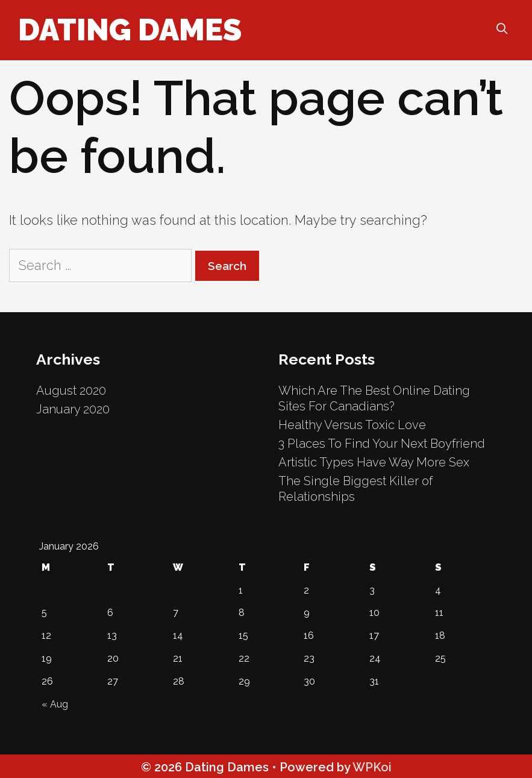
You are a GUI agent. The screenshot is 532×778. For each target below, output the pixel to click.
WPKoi (372, 767)
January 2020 (73, 409)
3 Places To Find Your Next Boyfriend (382, 444)
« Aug (55, 704)
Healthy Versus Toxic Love (352, 425)
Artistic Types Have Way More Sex (374, 462)
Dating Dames (130, 30)
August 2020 (71, 391)
